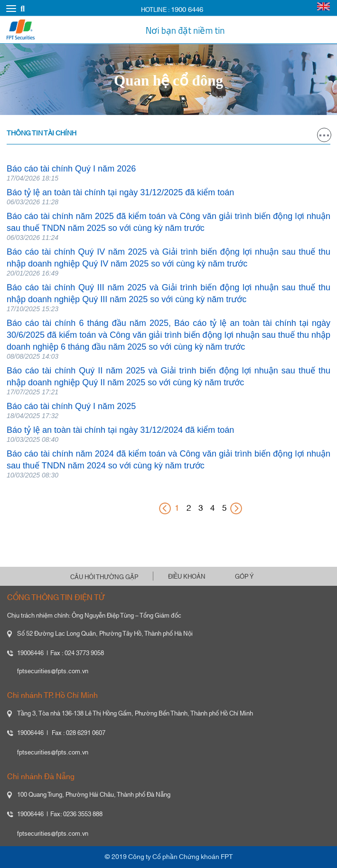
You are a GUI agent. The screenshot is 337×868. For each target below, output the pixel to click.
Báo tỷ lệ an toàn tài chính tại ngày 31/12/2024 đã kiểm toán (120, 430)
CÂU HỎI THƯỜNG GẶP (104, 577)
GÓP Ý (244, 577)
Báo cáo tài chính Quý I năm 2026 (71, 169)
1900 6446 (187, 10)
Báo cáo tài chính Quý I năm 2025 (71, 406)
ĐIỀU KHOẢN (187, 577)
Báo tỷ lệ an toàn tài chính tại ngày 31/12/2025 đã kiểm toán (120, 192)
